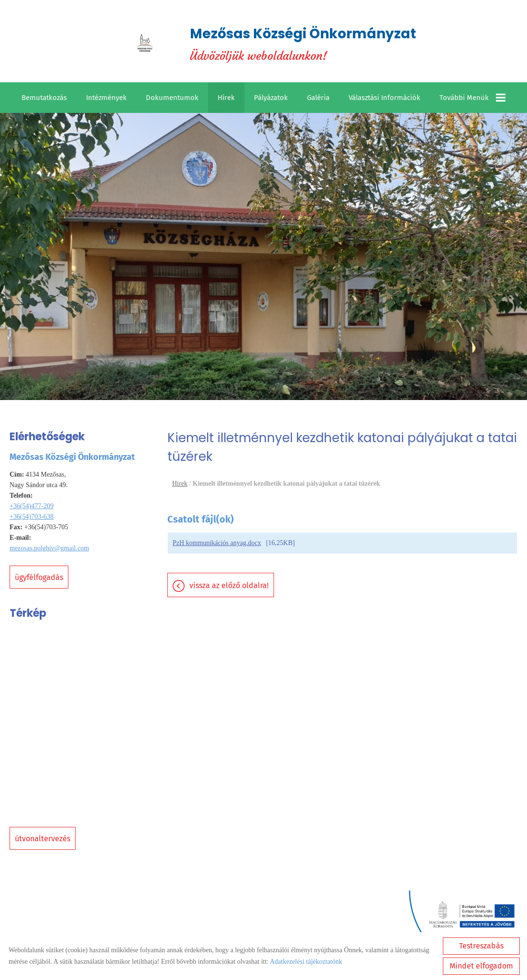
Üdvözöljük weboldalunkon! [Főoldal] (303, 44)
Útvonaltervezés (43, 839)
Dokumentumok (172, 98)
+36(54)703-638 (32, 517)
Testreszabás (481, 946)
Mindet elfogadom (481, 966)
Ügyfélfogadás (39, 577)
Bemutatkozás (44, 98)
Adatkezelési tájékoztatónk (306, 962)
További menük (472, 98)
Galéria (318, 98)
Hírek (226, 98)
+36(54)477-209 (32, 506)
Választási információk (384, 98)
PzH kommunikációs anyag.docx (217, 543)
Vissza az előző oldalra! (229, 585)
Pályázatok (271, 98)
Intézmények (106, 98)
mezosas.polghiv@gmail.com (49, 548)
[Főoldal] (145, 44)
